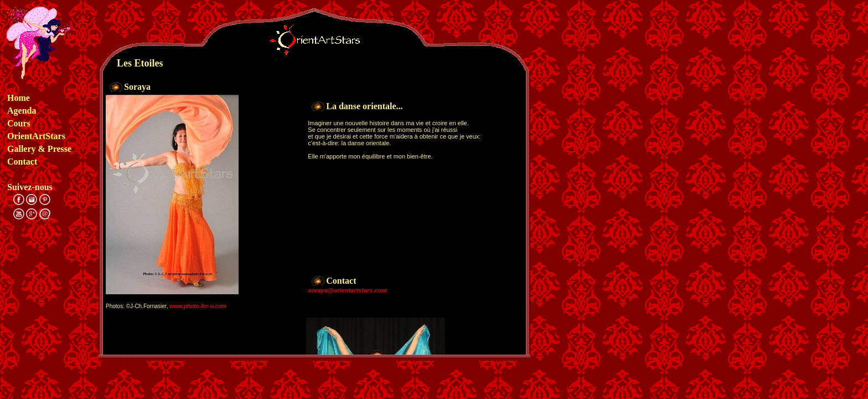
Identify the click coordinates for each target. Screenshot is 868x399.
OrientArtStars (36, 136)
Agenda (22, 111)
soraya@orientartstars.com (347, 290)
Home (19, 98)
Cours (19, 123)
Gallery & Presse (39, 149)
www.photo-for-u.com (198, 306)
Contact (22, 162)
